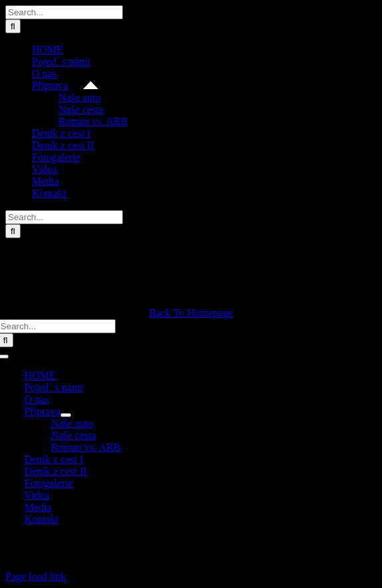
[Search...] (64, 12)
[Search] (13, 26)
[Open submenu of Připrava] (66, 415)
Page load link (36, 576)
